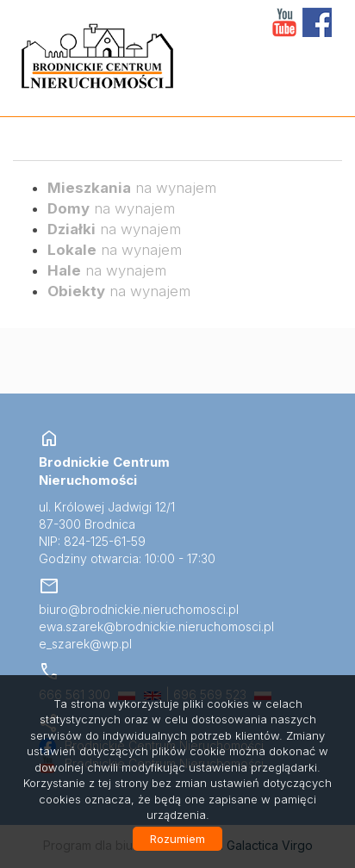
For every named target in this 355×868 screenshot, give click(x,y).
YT (284, 22)
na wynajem (132, 188)
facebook (317, 22)
